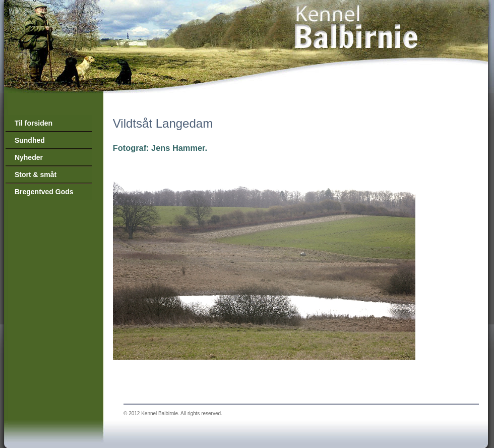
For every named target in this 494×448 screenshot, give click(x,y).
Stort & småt (36, 175)
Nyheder (29, 157)
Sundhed (30, 140)
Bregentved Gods (44, 192)
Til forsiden (34, 123)
